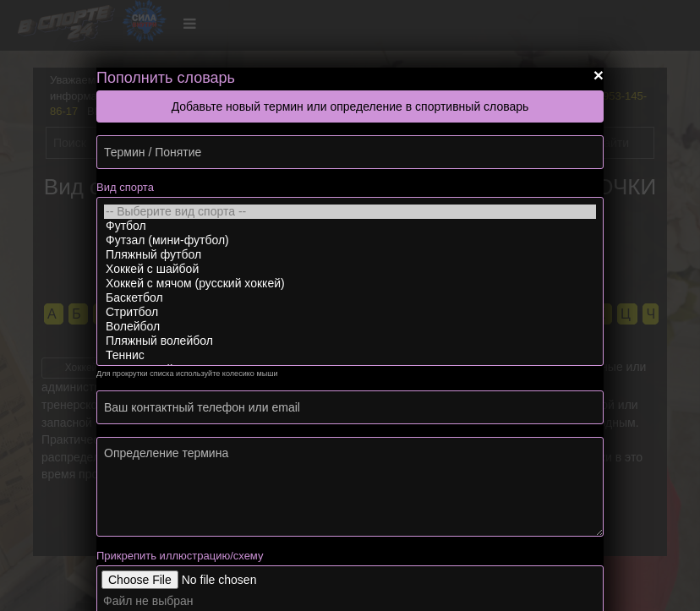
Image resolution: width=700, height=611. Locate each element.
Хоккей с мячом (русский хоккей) (350, 284)
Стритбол (350, 312)
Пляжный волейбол (350, 341)
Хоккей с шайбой (350, 269)
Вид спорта (125, 187)
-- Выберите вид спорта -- (350, 212)
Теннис (350, 355)
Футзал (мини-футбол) (350, 240)
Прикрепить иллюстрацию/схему (180, 556)
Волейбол (350, 327)
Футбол (350, 226)
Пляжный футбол (350, 255)
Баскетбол (350, 298)
